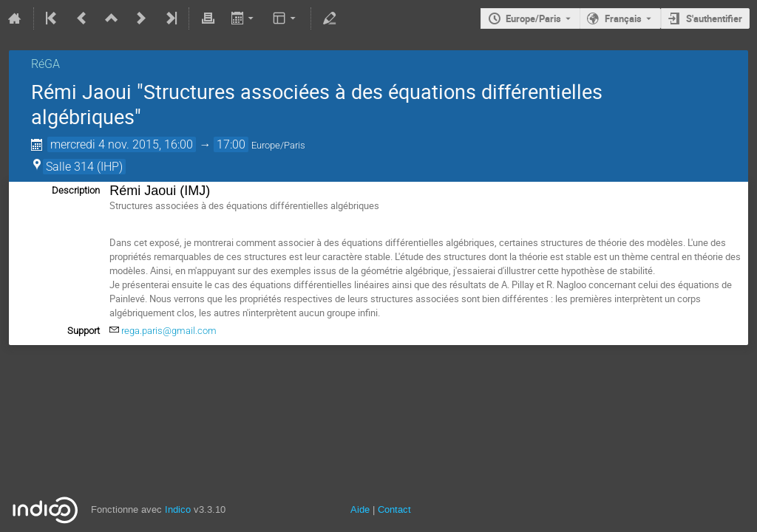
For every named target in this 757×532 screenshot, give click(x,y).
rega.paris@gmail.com (169, 331)
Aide (360, 509)
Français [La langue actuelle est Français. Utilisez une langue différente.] (623, 18)
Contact (394, 509)
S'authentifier (714, 18)
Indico (178, 509)
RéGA (45, 64)
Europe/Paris (533, 18)
